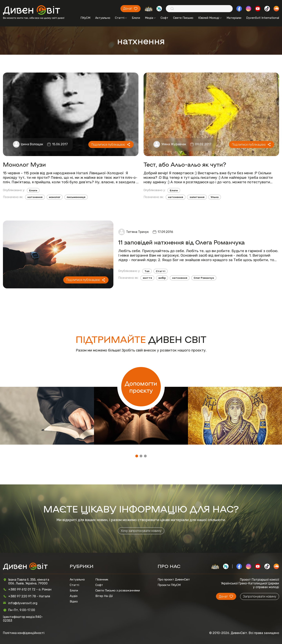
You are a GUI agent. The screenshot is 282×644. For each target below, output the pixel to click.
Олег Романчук (204, 278)
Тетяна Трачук (137, 232)
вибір (162, 278)
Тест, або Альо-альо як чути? (185, 164)
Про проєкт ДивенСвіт (174, 580)
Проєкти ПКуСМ (169, 585)
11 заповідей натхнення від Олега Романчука (182, 242)
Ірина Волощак (32, 144)
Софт (164, 18)
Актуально (103, 18)
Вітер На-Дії (104, 596)
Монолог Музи (24, 164)
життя (147, 278)
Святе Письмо (183, 18)
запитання (197, 197)
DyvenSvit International (263, 18)
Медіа (150, 18)
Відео (74, 601)
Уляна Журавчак (174, 144)
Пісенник (102, 580)
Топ (147, 271)
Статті (121, 18)
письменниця (76, 197)
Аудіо (74, 596)
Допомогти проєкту (141, 387)
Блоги (136, 18)
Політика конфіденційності (24, 633)
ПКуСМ (85, 18)
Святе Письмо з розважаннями (118, 590)
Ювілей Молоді (210, 18)
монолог (55, 197)
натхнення (35, 197)
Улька (215, 197)
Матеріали (234, 18)
